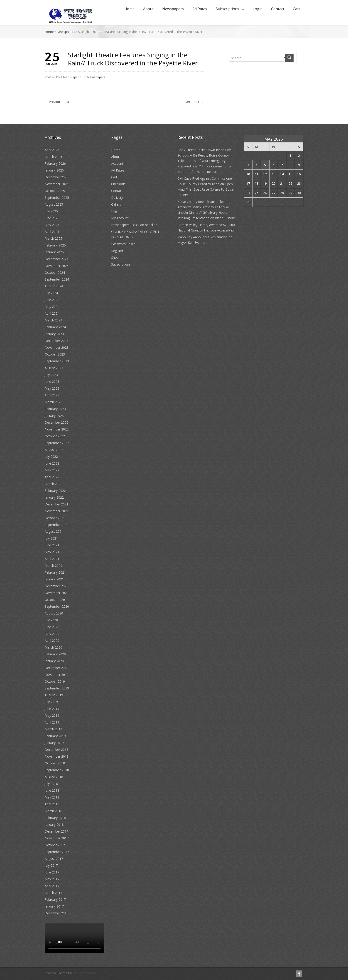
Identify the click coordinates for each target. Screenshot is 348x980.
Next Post (194, 102)
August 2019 (54, 695)
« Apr (248, 213)
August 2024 (54, 286)
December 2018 (56, 750)
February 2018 (55, 818)
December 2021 (56, 504)
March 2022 (53, 484)
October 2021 (55, 518)
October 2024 (55, 272)
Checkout (118, 184)
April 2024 (52, 313)
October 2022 (55, 436)
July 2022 (51, 456)
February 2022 (55, 491)
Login (258, 9)
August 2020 (54, 613)
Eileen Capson (71, 77)
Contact (278, 9)
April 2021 (52, 559)
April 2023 (52, 395)
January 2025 (54, 252)
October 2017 (55, 845)
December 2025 (56, 177)
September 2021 (57, 525)
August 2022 (54, 450)
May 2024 (52, 307)
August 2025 (54, 204)
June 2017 (52, 872)
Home (129, 9)
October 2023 (55, 354)
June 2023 (52, 382)
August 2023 (54, 368)
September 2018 (57, 770)
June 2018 (52, 790)
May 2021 (52, 552)
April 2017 (52, 886)
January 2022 (54, 497)
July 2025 (51, 211)
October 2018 (55, 763)
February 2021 (55, 572)
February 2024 (55, 327)
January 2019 (54, 743)
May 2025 (52, 225)
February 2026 (55, 163)
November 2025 (57, 184)
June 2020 (52, 627)
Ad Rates (200, 9)
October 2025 (55, 191)
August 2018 (54, 777)
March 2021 (53, 566)
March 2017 (53, 893)
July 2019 (51, 702)
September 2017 (57, 852)
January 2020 (54, 661)
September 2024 (57, 279)
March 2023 (53, 402)
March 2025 (53, 238)
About (148, 9)
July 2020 (51, 620)
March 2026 (53, 157)
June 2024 (52, 300)
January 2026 (54, 170)
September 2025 (57, 198)
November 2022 (57, 429)
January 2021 (54, 579)
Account (117, 163)
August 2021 (54, 531)
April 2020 (52, 640)
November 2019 (57, 675)
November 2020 (57, 593)
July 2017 (51, 865)
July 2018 (51, 784)
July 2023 (51, 375)
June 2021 (52, 545)
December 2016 (56, 913)
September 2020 (57, 606)
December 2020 (56, 586)
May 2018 (52, 797)
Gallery (116, 204)
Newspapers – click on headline (134, 225)
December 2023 (56, 341)
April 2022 (52, 477)
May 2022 (52, 470)
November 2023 (57, 347)
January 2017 (54, 906)
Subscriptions (227, 9)
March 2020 (53, 647)
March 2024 (53, 320)
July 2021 (51, 538)
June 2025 (52, 218)
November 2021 (57, 511)
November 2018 (57, 756)
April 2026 (52, 150)
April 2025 (52, 232)
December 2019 (56, 668)
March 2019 (53, 729)
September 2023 (57, 361)
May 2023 (52, 388)
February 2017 (55, 899)
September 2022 (57, 443)
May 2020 (52, 634)
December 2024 (56, 259)
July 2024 (51, 293)
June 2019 (52, 709)
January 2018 (54, 825)
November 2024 (57, 266)
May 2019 (52, 715)
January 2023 (54, 416)
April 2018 (52, 804)
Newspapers (173, 9)
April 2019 (52, 722)
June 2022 (52, 463)
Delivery (117, 198)
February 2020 (55, 654)
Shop (115, 257)
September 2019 (57, 688)
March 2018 (53, 811)
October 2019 (55, 681)
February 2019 (55, 736)
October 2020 (55, 600)
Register (117, 251)
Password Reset (123, 244)
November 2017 (57, 838)
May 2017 (52, 879)
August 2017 (54, 859)
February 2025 (55, 245)
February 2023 (55, 409)
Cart (297, 9)
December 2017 (56, 831)
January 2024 (54, 334)
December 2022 (56, 422)
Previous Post (57, 102)
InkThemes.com (84, 973)
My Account (120, 218)
